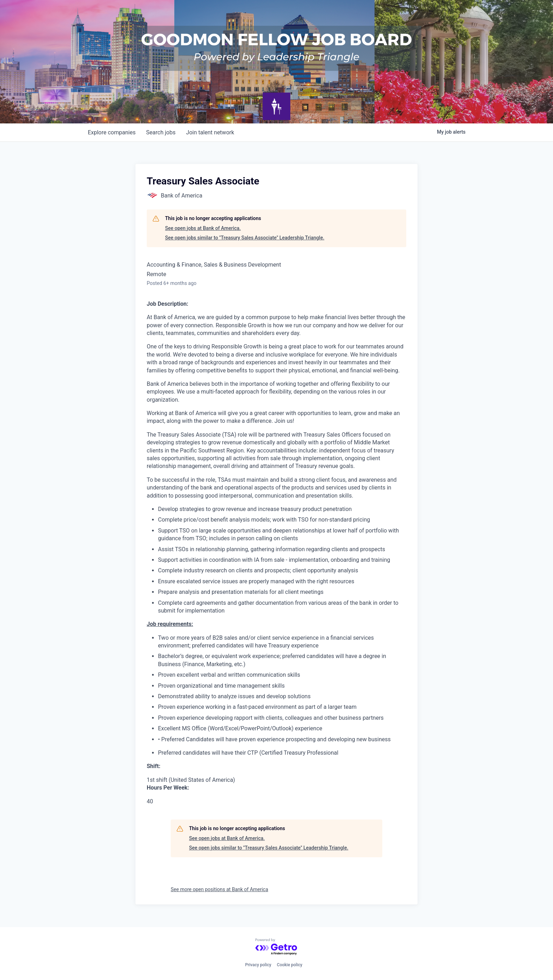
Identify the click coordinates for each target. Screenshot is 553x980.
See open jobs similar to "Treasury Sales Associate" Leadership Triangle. (245, 238)
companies (112, 132)
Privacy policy (258, 965)
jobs (162, 132)
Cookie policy (290, 965)
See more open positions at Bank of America (219, 889)
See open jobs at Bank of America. (203, 228)
